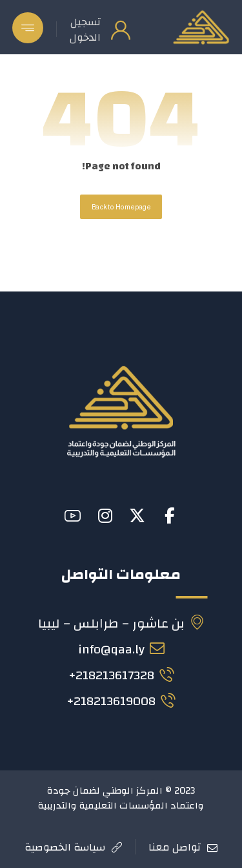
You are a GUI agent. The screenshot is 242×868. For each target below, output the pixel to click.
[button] (28, 28)
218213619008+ (121, 701)
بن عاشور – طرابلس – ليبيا (121, 623)
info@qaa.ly (121, 649)
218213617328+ (121, 675)
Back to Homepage (121, 207)
